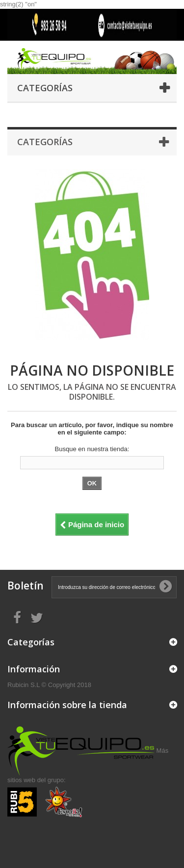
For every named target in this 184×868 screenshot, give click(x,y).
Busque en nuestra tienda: (92, 449)
